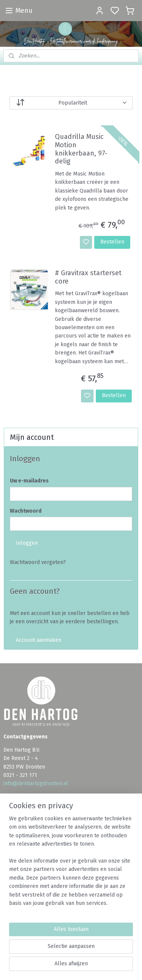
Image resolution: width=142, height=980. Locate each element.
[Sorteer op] (71, 103)
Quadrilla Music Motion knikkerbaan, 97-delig (81, 149)
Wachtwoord (26, 511)
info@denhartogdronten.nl (36, 784)
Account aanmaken (39, 640)
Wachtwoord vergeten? (38, 562)
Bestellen (112, 242)
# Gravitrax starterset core (88, 277)
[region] (71, 864)
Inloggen (27, 543)
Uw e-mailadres (29, 481)
